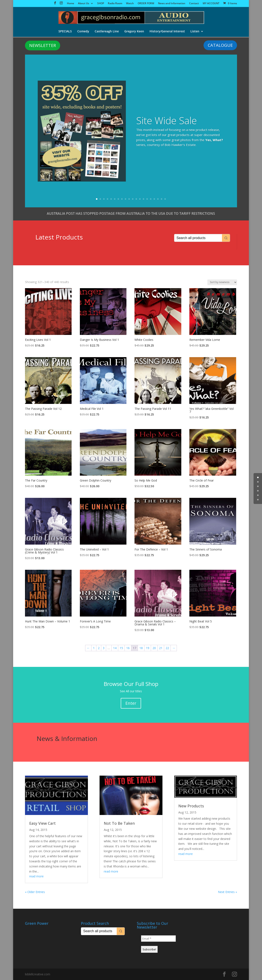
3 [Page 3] (104, 648)
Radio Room (115, 4)
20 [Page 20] (154, 648)
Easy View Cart (42, 823)
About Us (84, 4)
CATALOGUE (220, 45)
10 (129, 199)
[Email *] (158, 939)
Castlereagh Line (107, 32)
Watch (130, 4)
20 (165, 199)
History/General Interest (167, 32)
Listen (195, 32)
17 (154, 199)
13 (140, 199)
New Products (191, 806)
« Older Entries (35, 892)
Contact (194, 4)
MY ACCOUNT (211, 4)
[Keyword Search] (198, 238)
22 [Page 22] (167, 648)
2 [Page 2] (99, 648)
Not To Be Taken (119, 823)
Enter (131, 703)
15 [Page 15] (121, 648)
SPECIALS (65, 32)
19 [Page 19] (148, 648)
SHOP (101, 4)
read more (36, 876)
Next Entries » (227, 892)
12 (136, 199)
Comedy (83, 32)
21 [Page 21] (161, 648)
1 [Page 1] (94, 648)
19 (161, 199)
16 (151, 199)
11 (133, 199)
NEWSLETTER (43, 45)
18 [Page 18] (141, 648)
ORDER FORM (146, 4)
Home (71, 4)
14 (143, 199)
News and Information (172, 4)
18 (158, 199)
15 (147, 199)
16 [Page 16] (128, 648)
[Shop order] (222, 282)
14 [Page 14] (115, 648)
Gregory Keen (134, 32)
